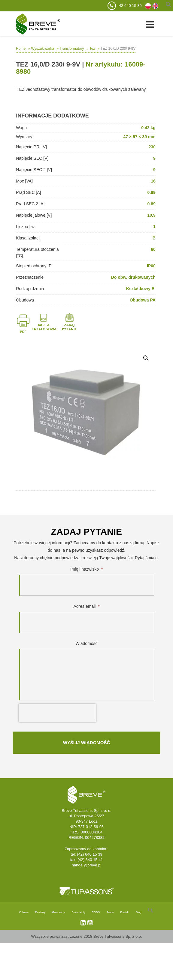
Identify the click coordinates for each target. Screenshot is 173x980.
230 (152, 147)
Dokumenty (78, 912)
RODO (96, 912)
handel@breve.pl (86, 865)
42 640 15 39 (130, 6)
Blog (138, 912)
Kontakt (125, 912)
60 (153, 249)
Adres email (87, 606)
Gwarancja (58, 912)
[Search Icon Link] (151, 912)
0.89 (152, 192)
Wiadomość (86, 643)
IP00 (151, 266)
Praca (110, 912)
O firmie (24, 912)
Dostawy (40, 912)
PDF (23, 332)
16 (153, 181)
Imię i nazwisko (86, 569)
